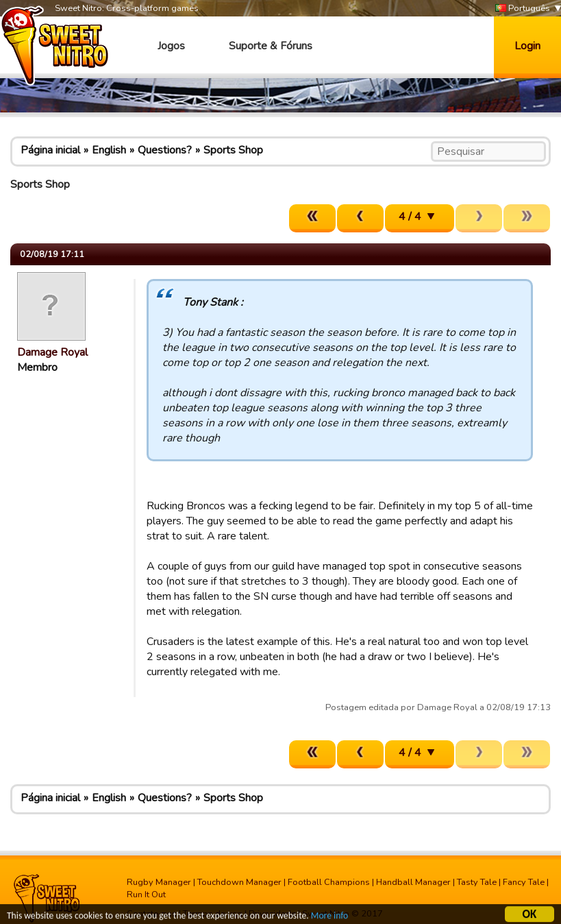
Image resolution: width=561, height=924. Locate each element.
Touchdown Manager (239, 882)
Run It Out (146, 895)
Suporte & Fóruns (271, 46)
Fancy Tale (524, 882)
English (109, 150)
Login (527, 46)
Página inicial (50, 150)
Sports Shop (233, 150)
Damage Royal (52, 352)
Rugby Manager (159, 882)
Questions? (165, 150)
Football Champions (329, 882)
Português (523, 9)
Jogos (171, 46)
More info (329, 917)
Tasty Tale (477, 882)
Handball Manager (413, 882)
